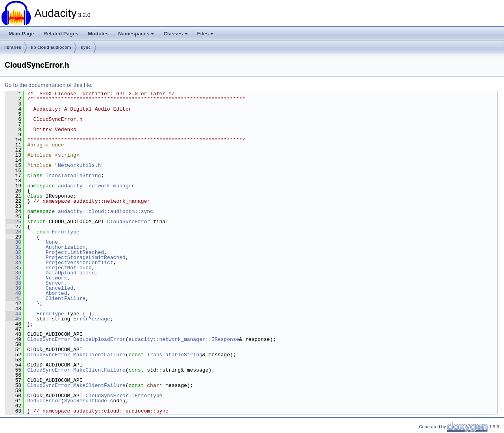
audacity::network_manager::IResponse (184, 339)
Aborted (57, 293)
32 (14, 252)
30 (14, 242)
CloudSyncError (129, 222)
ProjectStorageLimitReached (86, 257)
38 (14, 283)
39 (14, 288)
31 (14, 247)
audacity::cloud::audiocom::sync (106, 211)
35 (14, 268)
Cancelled (59, 288)
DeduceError (44, 401)
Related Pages (61, 34)
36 (14, 273)
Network (57, 278)
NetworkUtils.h (79, 165)
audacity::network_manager (96, 186)
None (52, 242)
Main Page (21, 34)
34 (14, 263)
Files (206, 34)
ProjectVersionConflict (80, 263)
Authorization (66, 247)
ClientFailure (66, 298)
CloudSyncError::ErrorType (124, 396)
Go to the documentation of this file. (49, 85)
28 (14, 232)
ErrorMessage (92, 319)
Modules (98, 34)
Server (55, 283)
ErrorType (65, 232)
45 (14, 319)
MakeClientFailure (99, 355)
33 (14, 257)
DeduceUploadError (99, 339)
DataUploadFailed (70, 273)
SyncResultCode (86, 401)
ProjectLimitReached (75, 252)
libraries (13, 47)
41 (14, 298)
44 (14, 314)
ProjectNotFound (69, 268)
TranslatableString (73, 176)
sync (86, 47)
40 (14, 293)
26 (14, 222)
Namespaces (136, 34)
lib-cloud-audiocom (51, 47)
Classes (175, 34)
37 (14, 278)
